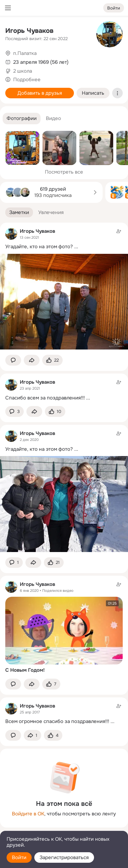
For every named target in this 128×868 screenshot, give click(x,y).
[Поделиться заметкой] (32, 360)
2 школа (23, 71)
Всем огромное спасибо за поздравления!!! (57, 721)
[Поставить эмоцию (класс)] (52, 360)
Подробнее (27, 80)
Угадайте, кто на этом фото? (39, 247)
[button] (22, 119)
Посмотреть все (64, 172)
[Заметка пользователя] (64, 390)
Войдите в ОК (28, 814)
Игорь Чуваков (29, 31)
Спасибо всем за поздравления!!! (45, 398)
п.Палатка (25, 53)
